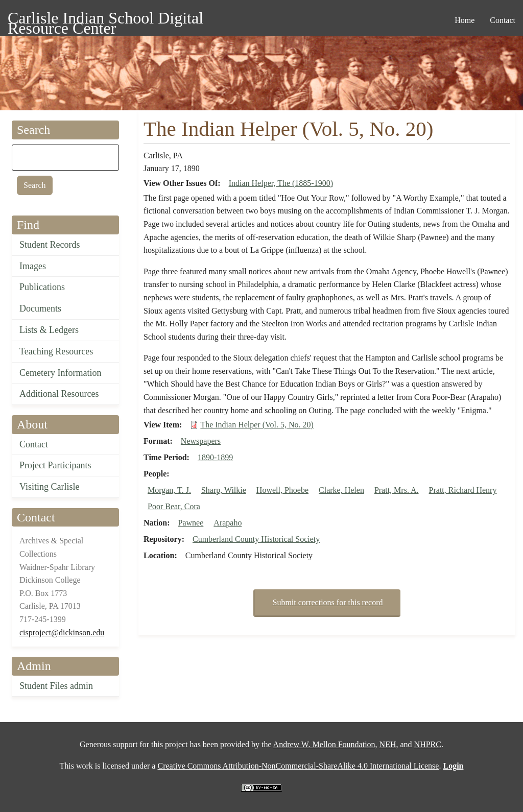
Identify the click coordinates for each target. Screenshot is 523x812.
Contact (34, 444)
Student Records (50, 245)
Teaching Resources (56, 351)
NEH (388, 744)
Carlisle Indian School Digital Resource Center (105, 20)
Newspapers (201, 441)
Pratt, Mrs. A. (397, 490)
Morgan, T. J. (169, 490)
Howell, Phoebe (282, 490)
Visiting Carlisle (49, 487)
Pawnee (191, 523)
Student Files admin (56, 686)
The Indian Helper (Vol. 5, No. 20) (257, 425)
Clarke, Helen (341, 490)
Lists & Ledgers (49, 330)
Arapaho (228, 523)
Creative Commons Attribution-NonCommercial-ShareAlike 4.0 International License (298, 766)
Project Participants (55, 465)
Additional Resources (59, 394)
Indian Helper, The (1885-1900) (281, 183)
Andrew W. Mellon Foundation (324, 744)
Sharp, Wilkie (224, 490)
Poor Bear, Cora (174, 506)
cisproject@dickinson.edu (62, 632)
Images (33, 266)
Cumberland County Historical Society (256, 539)
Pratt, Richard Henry (463, 490)
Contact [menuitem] (503, 20)
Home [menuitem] (465, 20)
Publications (42, 287)
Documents (40, 308)
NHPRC (428, 744)
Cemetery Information (60, 373)
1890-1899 (215, 457)
